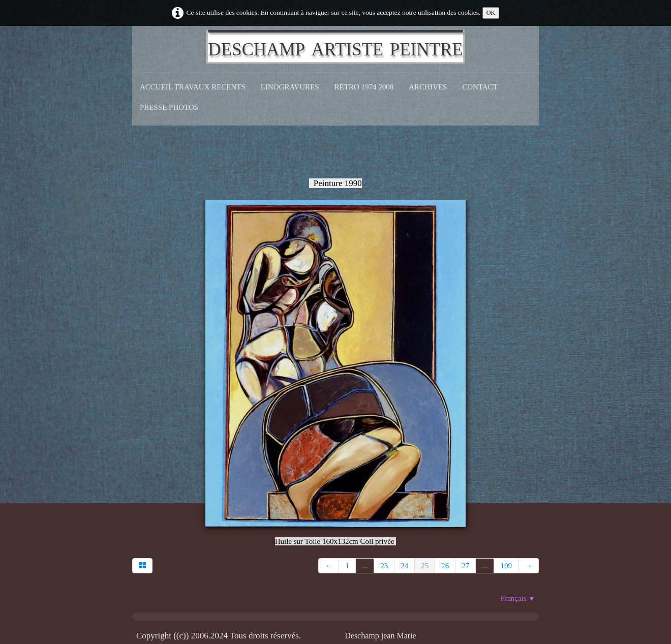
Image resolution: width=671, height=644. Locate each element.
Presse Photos (169, 107)
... (365, 566)
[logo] (335, 47)
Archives (428, 87)
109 (506, 566)
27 (465, 566)
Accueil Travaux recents (193, 87)
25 (425, 566)
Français (518, 598)
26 (445, 566)
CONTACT (480, 87)
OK (491, 13)
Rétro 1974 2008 (364, 87)
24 (404, 566)
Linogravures (290, 87)
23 (384, 566)
